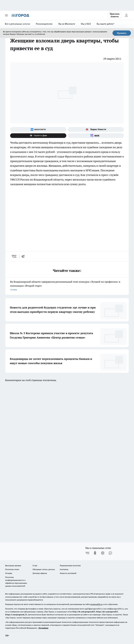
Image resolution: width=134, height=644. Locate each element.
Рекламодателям (44, 24)
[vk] (14, 256)
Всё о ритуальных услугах (17, 24)
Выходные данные (13, 565)
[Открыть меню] (6, 15)
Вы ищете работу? (105, 24)
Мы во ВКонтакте (67, 24)
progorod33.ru (96, 604)
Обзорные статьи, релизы (44, 569)
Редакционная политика (70, 565)
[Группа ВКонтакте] (38, 129)
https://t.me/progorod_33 (16, 615)
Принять (122, 33)
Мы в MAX (86, 24)
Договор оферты (40, 573)
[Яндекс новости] (96, 129)
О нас (35, 565)
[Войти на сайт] (126, 15)
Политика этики (12, 569)
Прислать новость (115, 15)
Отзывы (9, 573)
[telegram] (24, 256)
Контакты (64, 569)
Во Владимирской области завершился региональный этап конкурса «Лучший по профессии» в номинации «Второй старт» (67, 286)
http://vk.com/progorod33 (84, 612)
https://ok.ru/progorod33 (107, 612)
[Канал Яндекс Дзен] (38, 136)
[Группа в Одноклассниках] (95, 553)
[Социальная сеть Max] (96, 136)
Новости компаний (68, 573)
